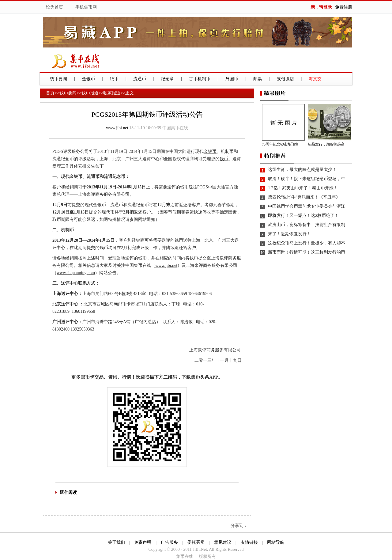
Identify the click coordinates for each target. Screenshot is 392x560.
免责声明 (143, 542)
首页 (50, 93)
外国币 (232, 79)
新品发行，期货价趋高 (326, 144)
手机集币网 (86, 7)
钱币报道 (90, 93)
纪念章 (168, 79)
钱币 (224, 159)
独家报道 (112, 93)
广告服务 (169, 542)
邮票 (258, 79)
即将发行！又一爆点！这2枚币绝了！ (303, 216)
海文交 (315, 79)
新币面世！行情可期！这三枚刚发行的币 (307, 252)
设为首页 (55, 7)
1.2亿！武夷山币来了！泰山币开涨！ (303, 188)
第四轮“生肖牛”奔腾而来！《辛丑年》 (304, 197)
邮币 (122, 304)
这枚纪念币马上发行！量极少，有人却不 (307, 243)
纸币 (114, 79)
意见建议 (223, 542)
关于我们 (116, 542)
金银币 (89, 79)
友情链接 (249, 542)
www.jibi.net (117, 128)
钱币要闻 (58, 79)
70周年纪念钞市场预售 (280, 144)
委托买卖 (196, 542)
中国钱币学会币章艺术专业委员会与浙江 (307, 206)
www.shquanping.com (76, 273)
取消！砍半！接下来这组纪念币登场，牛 (307, 179)
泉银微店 (285, 79)
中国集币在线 (175, 128)
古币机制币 (200, 79)
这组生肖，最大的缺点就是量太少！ (302, 170)
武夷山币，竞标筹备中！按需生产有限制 (307, 225)
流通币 (140, 79)
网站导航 (276, 542)
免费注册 (344, 7)
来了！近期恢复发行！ (289, 234)
